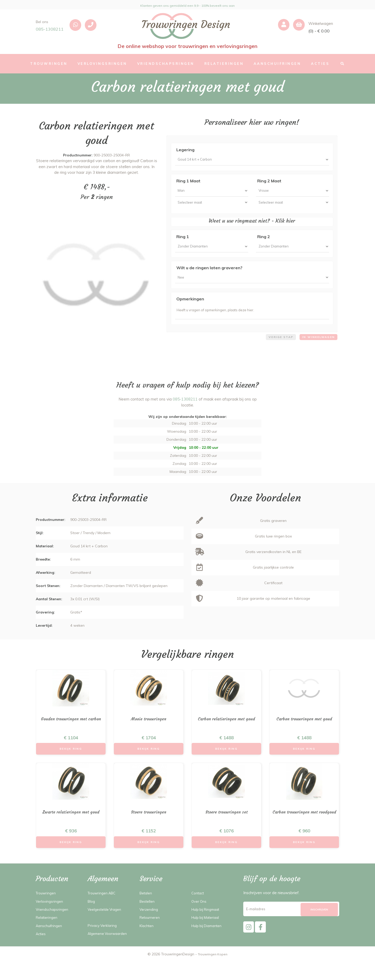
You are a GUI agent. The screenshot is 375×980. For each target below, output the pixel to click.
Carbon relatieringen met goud (226, 733)
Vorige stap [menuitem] (276, 350)
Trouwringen (47, 911)
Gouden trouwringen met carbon (71, 736)
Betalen (147, 911)
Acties (41, 952)
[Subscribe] (319, 928)
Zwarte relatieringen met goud (71, 828)
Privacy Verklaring (103, 944)
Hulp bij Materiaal (207, 936)
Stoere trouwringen (149, 828)
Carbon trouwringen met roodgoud (304, 831)
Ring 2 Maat (269, 183)
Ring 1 (183, 243)
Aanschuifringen (50, 944)
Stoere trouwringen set (226, 828)
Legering (185, 150)
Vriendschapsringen (53, 928)
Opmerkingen (190, 309)
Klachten (147, 944)
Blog (92, 919)
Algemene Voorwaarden (110, 952)
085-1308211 (50, 29)
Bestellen (148, 919)
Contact (199, 911)
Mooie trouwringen (149, 733)
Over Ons (200, 919)
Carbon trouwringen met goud (304, 733)
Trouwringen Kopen (213, 972)
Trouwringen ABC (104, 911)
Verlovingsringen (50, 919)
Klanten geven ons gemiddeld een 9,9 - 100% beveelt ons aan (188, 5)
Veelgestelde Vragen (106, 928)
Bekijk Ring (71, 764)
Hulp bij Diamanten (209, 944)
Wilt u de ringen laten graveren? (209, 275)
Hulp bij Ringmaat (207, 928)
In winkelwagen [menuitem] (317, 350)
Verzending (150, 928)
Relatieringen (48, 936)
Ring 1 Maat (188, 183)
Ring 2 (264, 243)
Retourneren (151, 936)
